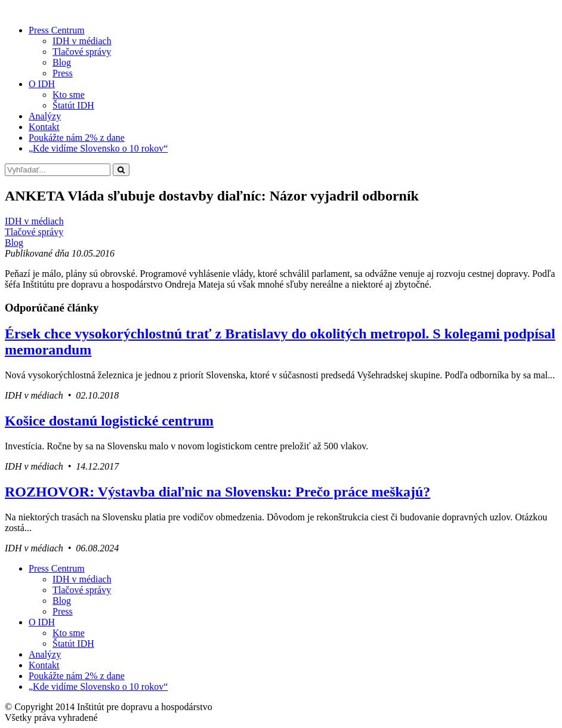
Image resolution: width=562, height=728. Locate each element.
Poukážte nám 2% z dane (77, 138)
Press (63, 73)
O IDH (42, 84)
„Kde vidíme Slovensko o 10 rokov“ (98, 148)
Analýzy (45, 116)
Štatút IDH (73, 105)
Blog (62, 62)
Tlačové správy (82, 52)
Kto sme (69, 95)
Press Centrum (57, 30)
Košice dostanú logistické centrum (109, 421)
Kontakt (44, 127)
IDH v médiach (82, 41)
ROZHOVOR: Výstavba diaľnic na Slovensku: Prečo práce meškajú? (217, 492)
